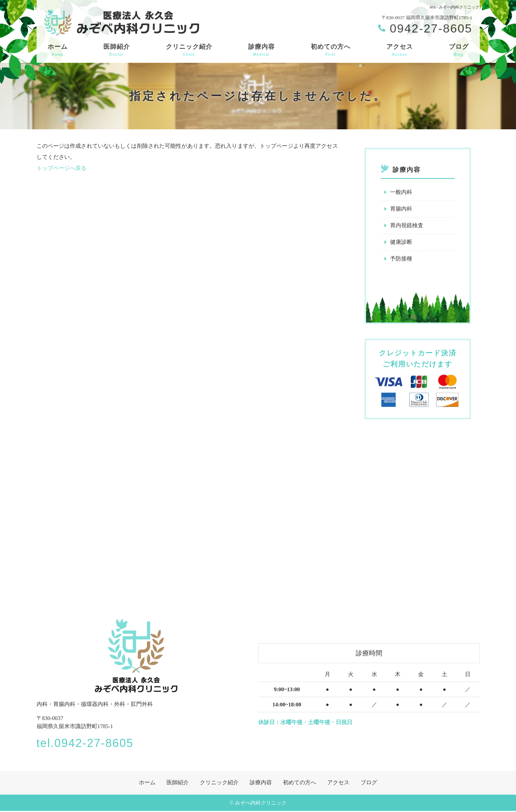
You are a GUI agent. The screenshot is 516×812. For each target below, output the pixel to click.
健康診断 (401, 242)
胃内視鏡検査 (407, 226)
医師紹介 (117, 50)
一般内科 (401, 192)
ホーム (58, 50)
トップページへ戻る (61, 168)
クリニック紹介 (189, 50)
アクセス (400, 50)
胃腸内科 (401, 209)
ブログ (459, 50)
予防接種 (401, 259)
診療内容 (262, 50)
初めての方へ (331, 50)
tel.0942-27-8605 (90, 743)
